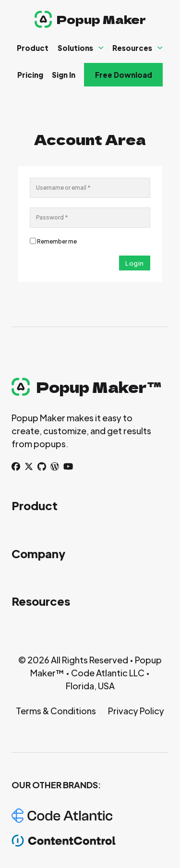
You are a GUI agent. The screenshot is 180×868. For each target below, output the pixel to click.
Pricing (30, 75)
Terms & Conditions (56, 711)
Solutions (75, 48)
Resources (132, 48)
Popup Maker (101, 19)
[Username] (90, 188)
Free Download (124, 75)
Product (33, 48)
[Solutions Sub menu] (101, 48)
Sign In (64, 75)
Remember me (57, 241)
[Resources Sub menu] (160, 48)
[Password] (90, 218)
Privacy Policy (136, 711)
